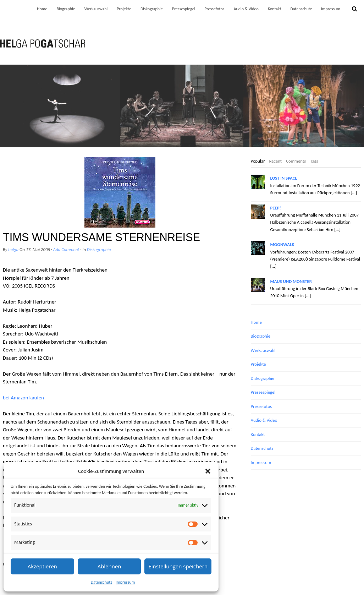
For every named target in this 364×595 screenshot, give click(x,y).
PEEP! (276, 208)
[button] (208, 471)
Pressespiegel (184, 9)
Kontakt (275, 9)
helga (13, 249)
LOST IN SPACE (284, 178)
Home (42, 9)
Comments (296, 161)
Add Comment (66, 249)
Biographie (66, 9)
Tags (314, 161)
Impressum (125, 582)
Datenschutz (101, 582)
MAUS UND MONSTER (291, 281)
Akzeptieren (42, 566)
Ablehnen (109, 566)
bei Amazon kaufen (23, 398)
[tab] (258, 162)
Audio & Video (246, 9)
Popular (258, 161)
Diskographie (152, 9)
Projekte (124, 9)
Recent (275, 161)
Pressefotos (214, 9)
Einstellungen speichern (178, 566)
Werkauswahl (96, 9)
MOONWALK (282, 244)
